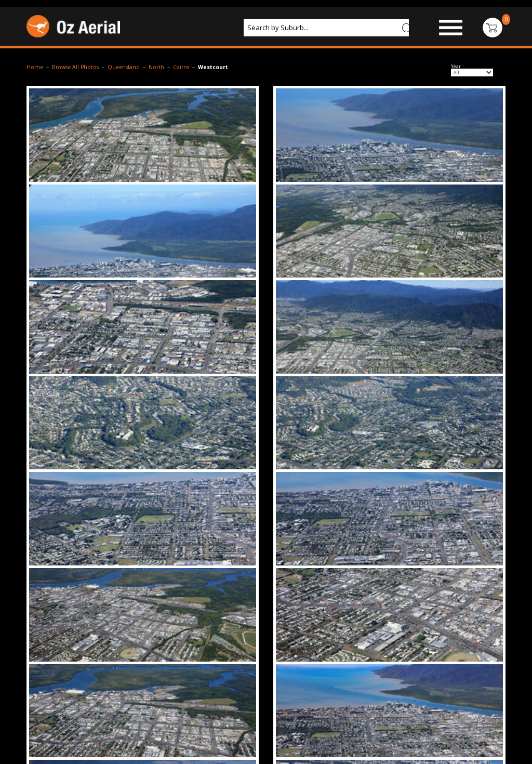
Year (456, 67)
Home (35, 67)
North (156, 67)
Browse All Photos (75, 67)
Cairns (181, 67)
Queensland (124, 67)
